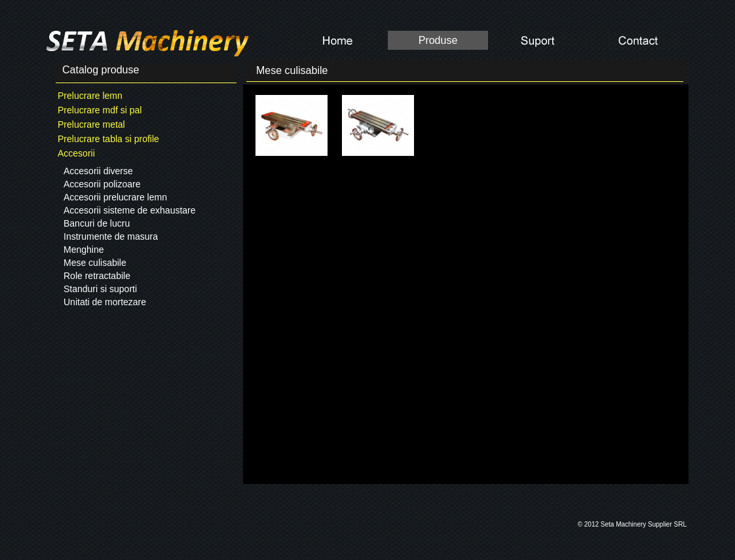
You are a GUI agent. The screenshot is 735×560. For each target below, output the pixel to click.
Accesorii (76, 153)
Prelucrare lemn (90, 96)
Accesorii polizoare (102, 184)
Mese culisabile (95, 263)
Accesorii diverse (98, 171)
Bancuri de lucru (97, 223)
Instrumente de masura (111, 236)
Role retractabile (97, 276)
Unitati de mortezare (105, 302)
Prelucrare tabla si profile (108, 139)
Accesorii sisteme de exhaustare (130, 210)
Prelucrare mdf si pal (100, 110)
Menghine (84, 250)
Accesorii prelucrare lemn (115, 197)
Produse (438, 40)
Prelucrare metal (91, 124)
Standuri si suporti (100, 289)
